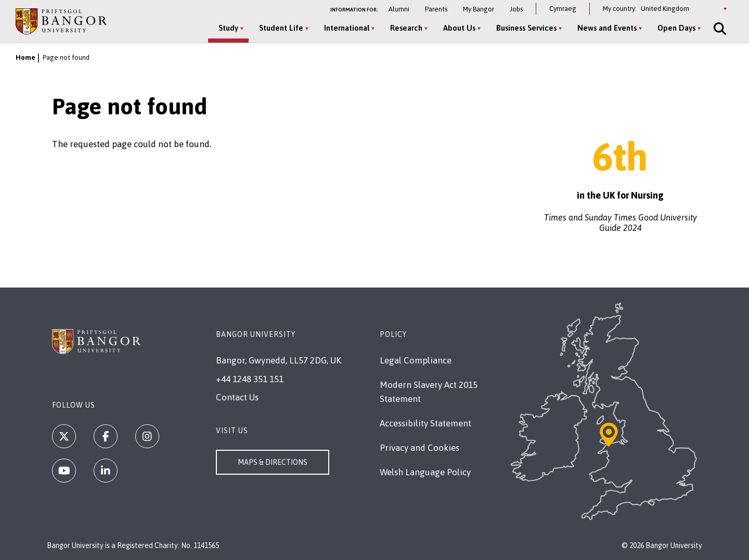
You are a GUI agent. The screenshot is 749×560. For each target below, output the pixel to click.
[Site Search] (719, 29)
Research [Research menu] (406, 28)
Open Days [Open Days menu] (676, 28)
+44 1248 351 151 (250, 379)
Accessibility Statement (425, 423)
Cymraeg (563, 9)
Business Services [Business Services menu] (526, 28)
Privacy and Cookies (419, 448)
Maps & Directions (273, 462)
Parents (436, 9)
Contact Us (237, 397)
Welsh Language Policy (425, 472)
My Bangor (479, 9)
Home (25, 57)
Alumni (399, 9)
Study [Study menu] (228, 28)
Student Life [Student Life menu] (281, 28)
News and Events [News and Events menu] (607, 28)
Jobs (516, 9)
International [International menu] (347, 28)
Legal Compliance (416, 360)
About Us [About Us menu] (459, 28)
